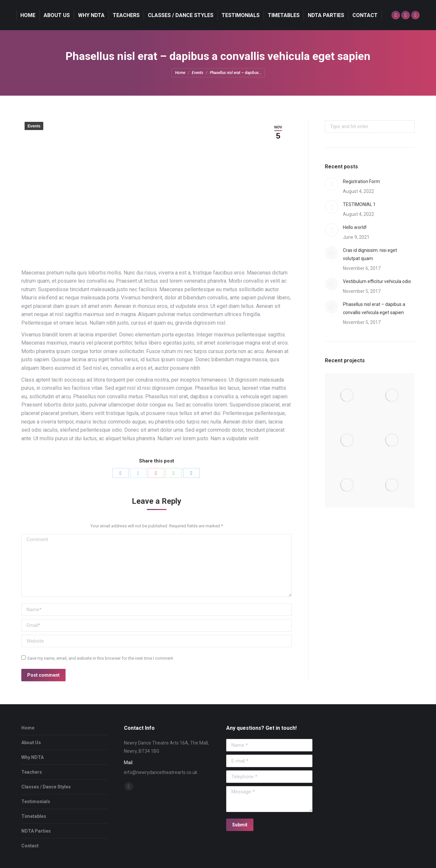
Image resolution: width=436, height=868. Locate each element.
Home (28, 728)
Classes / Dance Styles (46, 787)
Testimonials (36, 802)
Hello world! (355, 227)
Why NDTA (32, 757)
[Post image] (331, 184)
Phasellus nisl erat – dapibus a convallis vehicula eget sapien (374, 308)
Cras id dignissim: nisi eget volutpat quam (370, 254)
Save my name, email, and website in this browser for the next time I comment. (101, 658)
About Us (31, 743)
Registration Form (361, 181)
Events (34, 126)
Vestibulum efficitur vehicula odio (377, 281)
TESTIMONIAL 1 (359, 204)
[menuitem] (28, 15)
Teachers (32, 772)
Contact (30, 846)
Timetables (34, 816)
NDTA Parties (36, 831)
